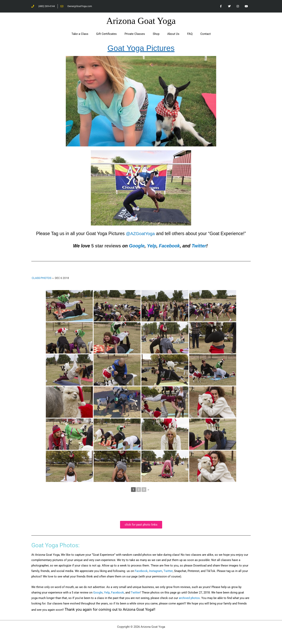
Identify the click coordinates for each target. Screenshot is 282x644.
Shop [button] (156, 34)
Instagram (156, 571)
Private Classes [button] (135, 34)
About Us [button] (173, 34)
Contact (206, 34)
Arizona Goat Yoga (141, 21)
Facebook (169, 246)
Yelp (152, 246)
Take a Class (80, 34)
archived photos (189, 598)
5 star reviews (106, 246)
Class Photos (42, 278)
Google (137, 246)
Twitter (199, 246)
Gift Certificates (106, 34)
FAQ (190, 34)
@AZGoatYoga (140, 234)
